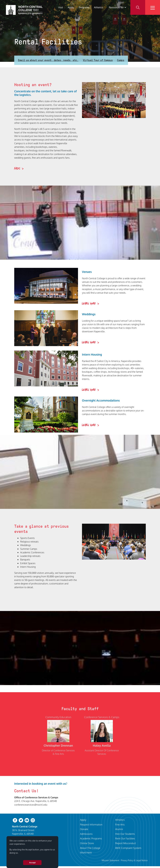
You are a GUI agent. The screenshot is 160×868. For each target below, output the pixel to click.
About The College (90, 848)
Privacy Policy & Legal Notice (134, 860)
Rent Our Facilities (125, 838)
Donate (84, 829)
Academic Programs (91, 838)
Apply (71, 7)
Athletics (99, 7)
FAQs (17, 169)
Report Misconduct (126, 843)
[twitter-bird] (21, 820)
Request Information (91, 824)
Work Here (86, 853)
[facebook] (15, 820)
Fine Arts (120, 824)
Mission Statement (111, 860)
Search (138, 7)
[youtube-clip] (27, 820)
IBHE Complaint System (128, 848)
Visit (61, 7)
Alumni (119, 829)
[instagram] (33, 820)
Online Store (87, 843)
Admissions (86, 834)
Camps (121, 60)
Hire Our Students (125, 834)
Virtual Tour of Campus (98, 60)
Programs (84, 7)
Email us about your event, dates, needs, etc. (48, 60)
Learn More (89, 304)
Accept (32, 863)
